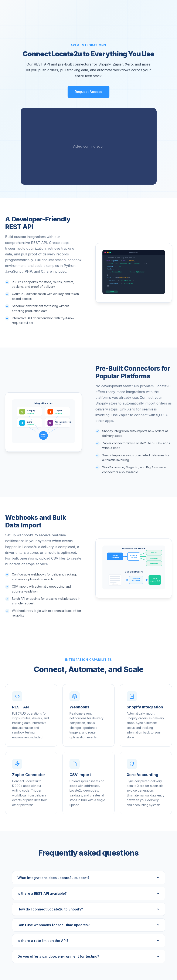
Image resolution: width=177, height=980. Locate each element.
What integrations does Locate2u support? (89, 878)
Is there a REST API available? (89, 893)
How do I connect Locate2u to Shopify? (89, 909)
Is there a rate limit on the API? (89, 941)
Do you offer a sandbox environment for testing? (89, 956)
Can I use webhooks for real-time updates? (89, 925)
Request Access (88, 92)
